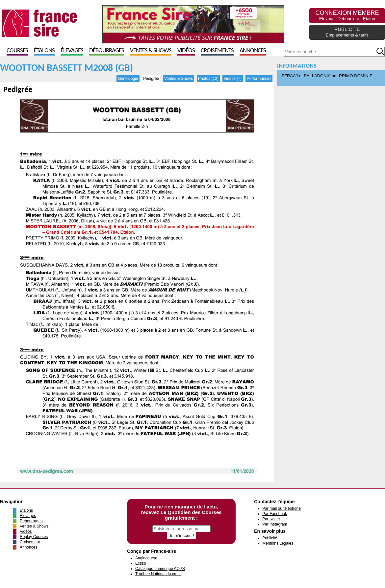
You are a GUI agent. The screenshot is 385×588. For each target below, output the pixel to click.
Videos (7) (233, 79)
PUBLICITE (347, 32)
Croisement (30, 542)
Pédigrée (151, 79)
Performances (259, 79)
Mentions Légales (278, 543)
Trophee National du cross (158, 574)
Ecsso (141, 563)
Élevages (72, 51)
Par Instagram (275, 524)
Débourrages (107, 51)
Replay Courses (34, 537)
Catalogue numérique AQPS (160, 569)
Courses (17, 51)
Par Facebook (275, 514)
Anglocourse (146, 558)
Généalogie (128, 79)
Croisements (217, 51)
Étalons (44, 51)
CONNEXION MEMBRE (347, 15)
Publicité (270, 538)
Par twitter (271, 519)
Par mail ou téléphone (282, 508)
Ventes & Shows (151, 51)
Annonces (253, 51)
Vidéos (186, 51)
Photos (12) (208, 79)
